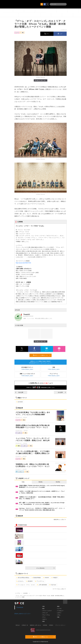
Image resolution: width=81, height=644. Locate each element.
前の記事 (19, 392)
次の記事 (62, 392)
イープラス (18, 593)
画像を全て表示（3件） (40, 80)
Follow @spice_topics (27, 369)
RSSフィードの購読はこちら (42, 355)
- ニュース (59, 609)
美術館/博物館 (36, 578)
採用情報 (45, 625)
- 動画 (58, 606)
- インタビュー (60, 611)
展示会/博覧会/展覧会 (23, 578)
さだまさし (20, 581)
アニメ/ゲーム (40, 581)
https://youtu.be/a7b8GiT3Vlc (24, 263)
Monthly (58, 482)
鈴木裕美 (20, 402)
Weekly (41, 482)
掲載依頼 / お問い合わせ (35, 625)
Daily (23, 482)
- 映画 (43, 621)
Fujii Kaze (53, 585)
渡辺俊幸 (29, 581)
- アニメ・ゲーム (46, 615)
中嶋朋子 (55, 578)
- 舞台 (43, 609)
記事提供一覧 (25, 625)
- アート (44, 617)
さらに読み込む (45, 568)
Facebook (20, 607)
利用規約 (51, 625)
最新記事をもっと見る (60, 520)
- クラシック (45, 613)
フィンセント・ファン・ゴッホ (26, 585)
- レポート (59, 613)
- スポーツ (44, 619)
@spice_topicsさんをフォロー (22, 614)
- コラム (59, 615)
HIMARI (46, 578)
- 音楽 (43, 606)
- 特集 (58, 617)
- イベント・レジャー (47, 611)
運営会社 (18, 625)
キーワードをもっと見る (59, 589)
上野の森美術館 (42, 585)
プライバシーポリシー (60, 625)
